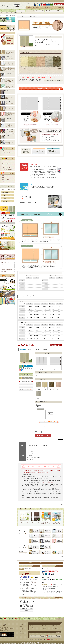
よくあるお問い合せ (23, 633)
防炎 (3, 178)
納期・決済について (5, 263)
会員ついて (21, 632)
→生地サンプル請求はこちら (47, 482)
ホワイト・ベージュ (6, 161)
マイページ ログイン (5, 267)
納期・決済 (21, 625)
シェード (42, 627)
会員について (4, 265)
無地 (3, 151)
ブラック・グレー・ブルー (7, 169)
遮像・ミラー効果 (6, 180)
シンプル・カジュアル (6, 153)
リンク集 (20, 635)
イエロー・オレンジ (6, 163)
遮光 (3, 176)
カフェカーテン (33, 627)
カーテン (32, 626)
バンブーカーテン (54, 627)
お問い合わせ (4, 271)
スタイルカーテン (54, 626)
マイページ (21, 628)
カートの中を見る (22, 630)
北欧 (3, 155)
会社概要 (20, 627)
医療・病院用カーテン (45, 629)
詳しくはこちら (35, 583)
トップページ (3, 13)
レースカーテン (43, 626)
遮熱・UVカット (5, 182)
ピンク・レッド (5, 165)
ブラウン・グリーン (6, 167)
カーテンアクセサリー (55, 629)
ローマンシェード (10, 13)
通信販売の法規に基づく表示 (7, 269)
